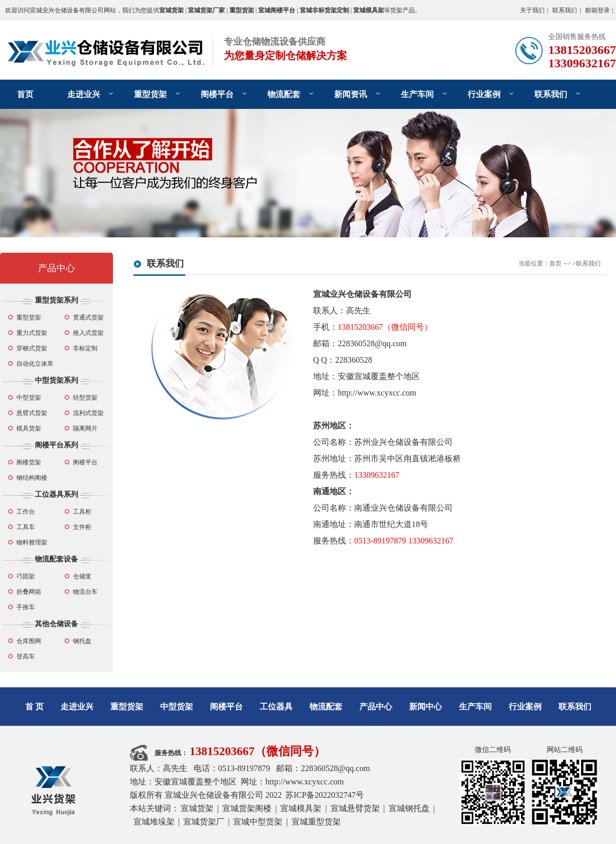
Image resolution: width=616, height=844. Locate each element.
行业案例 (484, 94)
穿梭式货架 (32, 348)
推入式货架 (88, 333)
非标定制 (85, 348)
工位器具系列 (56, 494)
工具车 (26, 527)
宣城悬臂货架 (355, 808)
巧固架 (26, 576)
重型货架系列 (56, 300)
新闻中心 (426, 707)
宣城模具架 (301, 808)
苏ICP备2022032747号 (325, 795)
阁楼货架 (29, 462)
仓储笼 (82, 576)
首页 (25, 94)
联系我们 (565, 10)
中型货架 (29, 398)
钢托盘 (82, 641)
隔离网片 (85, 428)
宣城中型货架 (258, 822)
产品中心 (56, 268)
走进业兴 (84, 94)
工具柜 (82, 512)
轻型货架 (85, 398)
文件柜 (82, 527)
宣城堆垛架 (154, 822)
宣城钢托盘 (409, 808)
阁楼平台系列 (56, 445)
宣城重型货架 (316, 822)
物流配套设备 (56, 559)
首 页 (34, 707)
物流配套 (284, 94)
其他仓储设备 (56, 624)
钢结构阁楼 (32, 478)
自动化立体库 (35, 364)
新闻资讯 (351, 94)
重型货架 (150, 94)
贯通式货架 (88, 317)
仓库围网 (29, 641)
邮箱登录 (598, 10)
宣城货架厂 (204, 822)
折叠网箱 (29, 592)
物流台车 (85, 592)
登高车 (26, 657)
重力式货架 (32, 333)
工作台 (26, 512)
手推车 (26, 607)
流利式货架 (88, 413)
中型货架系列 (56, 380)
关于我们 (532, 10)
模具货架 (29, 428)
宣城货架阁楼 (247, 808)
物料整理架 (32, 542)
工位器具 (276, 707)
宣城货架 (197, 808)
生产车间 (417, 94)
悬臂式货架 (32, 413)
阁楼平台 (217, 94)
